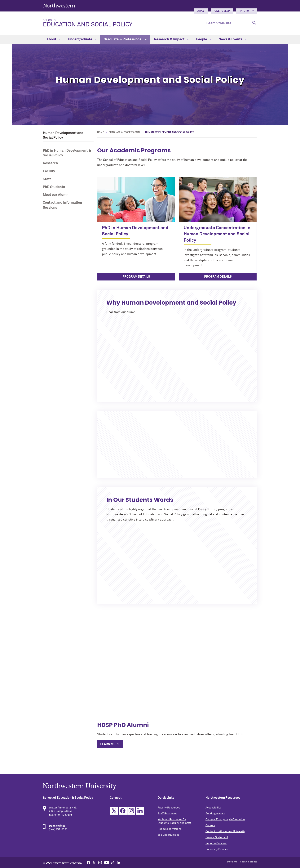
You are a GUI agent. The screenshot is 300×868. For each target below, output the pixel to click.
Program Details (136, 277)
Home (101, 132)
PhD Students (54, 187)
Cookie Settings (249, 862)
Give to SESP (222, 11)
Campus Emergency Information (225, 820)
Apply (201, 11)
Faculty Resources (169, 808)
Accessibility (213, 808)
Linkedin (140, 811)
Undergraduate (82, 39)
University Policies (217, 849)
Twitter (114, 811)
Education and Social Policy (122, 23)
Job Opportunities (168, 835)
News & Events (232, 39)
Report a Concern (216, 843)
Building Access (215, 814)
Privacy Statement (217, 837)
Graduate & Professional (125, 39)
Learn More (110, 744)
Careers (210, 825)
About (53, 39)
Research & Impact (171, 39)
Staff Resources (167, 814)
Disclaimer (233, 862)
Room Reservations (170, 829)
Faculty (49, 171)
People (204, 39)
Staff (47, 179)
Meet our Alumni (56, 195)
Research (50, 163)
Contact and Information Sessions (62, 205)
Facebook (123, 811)
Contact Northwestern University (225, 831)
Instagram (131, 811)
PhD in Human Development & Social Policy (67, 153)
